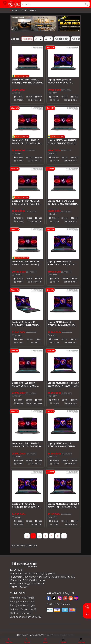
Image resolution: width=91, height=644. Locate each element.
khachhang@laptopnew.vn (30, 583)
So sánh (17, 93)
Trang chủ (15, 10)
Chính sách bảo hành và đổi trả (26, 617)
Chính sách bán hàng (21, 613)
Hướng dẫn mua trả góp (22, 598)
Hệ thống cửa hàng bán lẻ (23, 609)
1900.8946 (24, 587)
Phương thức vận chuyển (22, 605)
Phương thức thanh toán (22, 602)
